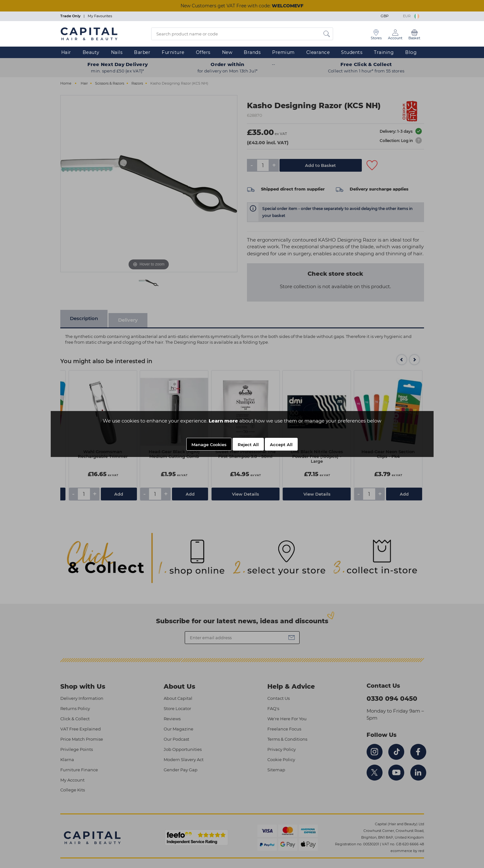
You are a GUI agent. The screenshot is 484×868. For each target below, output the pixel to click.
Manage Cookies (209, 445)
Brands (252, 52)
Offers (203, 52)
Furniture (173, 52)
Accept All (281, 445)
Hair (66, 52)
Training (384, 52)
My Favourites (100, 16)
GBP (389, 16)
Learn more (223, 421)
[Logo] (89, 34)
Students (352, 52)
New (227, 52)
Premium (283, 52)
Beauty (91, 52)
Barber (142, 52)
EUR (411, 16)
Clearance (318, 52)
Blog (411, 52)
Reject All (248, 445)
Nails (117, 52)
